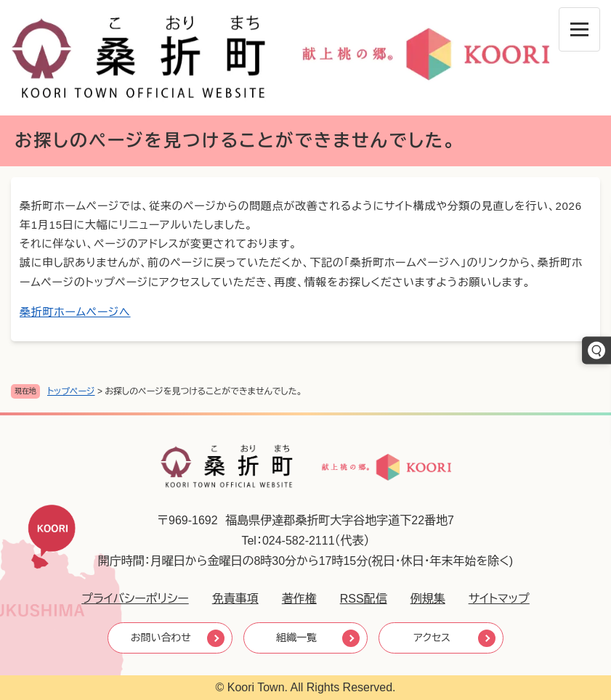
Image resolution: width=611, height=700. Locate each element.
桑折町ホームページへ (75, 312)
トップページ (71, 391)
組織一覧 (296, 638)
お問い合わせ (161, 638)
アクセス (432, 638)
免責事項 (235, 599)
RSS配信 (364, 599)
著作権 (299, 599)
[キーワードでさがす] (596, 350)
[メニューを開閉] (579, 29)
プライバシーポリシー (135, 599)
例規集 (428, 599)
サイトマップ (499, 599)
